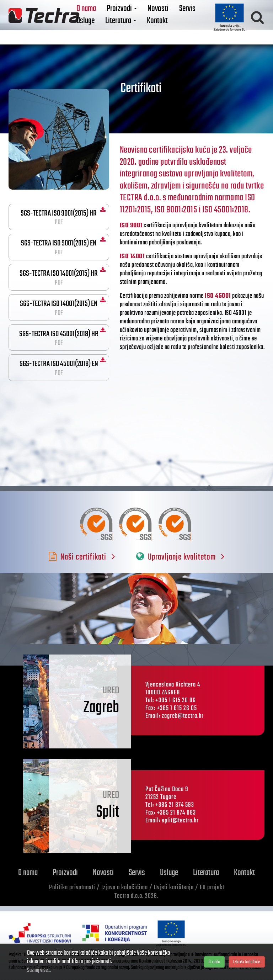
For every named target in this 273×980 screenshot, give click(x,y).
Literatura (131, 25)
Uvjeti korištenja (174, 888)
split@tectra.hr (180, 821)
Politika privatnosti (72, 888)
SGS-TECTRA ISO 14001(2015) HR (59, 277)
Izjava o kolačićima (125, 888)
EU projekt (212, 888)
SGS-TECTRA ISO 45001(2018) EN (59, 368)
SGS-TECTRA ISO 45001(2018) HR (59, 338)
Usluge (96, 25)
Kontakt (168, 25)
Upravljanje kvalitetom (180, 557)
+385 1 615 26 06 (176, 701)
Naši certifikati (82, 557)
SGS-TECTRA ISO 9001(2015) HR (59, 217)
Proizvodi (132, 13)
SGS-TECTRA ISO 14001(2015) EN (59, 308)
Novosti (168, 13)
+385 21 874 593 (175, 805)
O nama (97, 13)
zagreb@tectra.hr (183, 716)
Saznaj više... (39, 970)
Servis (198, 13)
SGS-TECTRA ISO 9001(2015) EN (59, 247)
